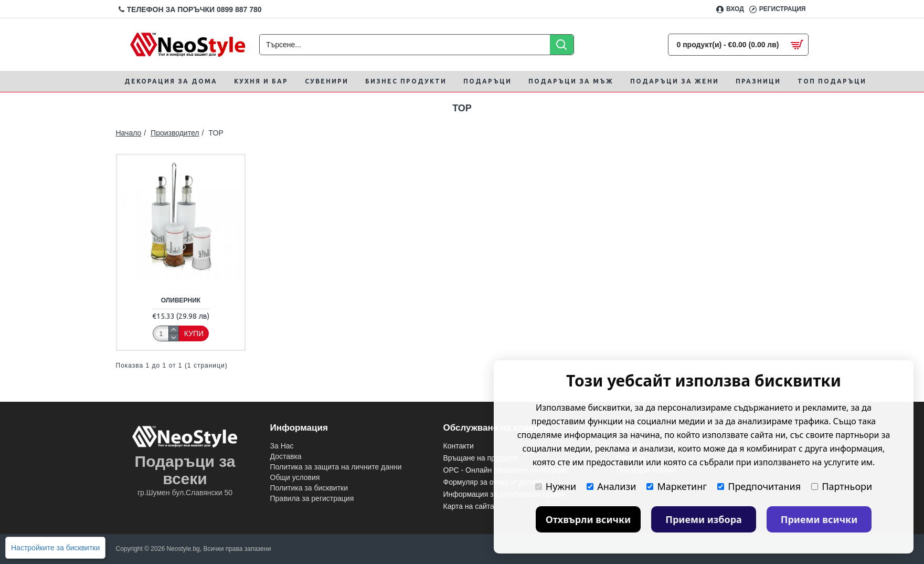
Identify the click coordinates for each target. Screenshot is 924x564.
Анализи (611, 486)
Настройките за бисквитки (55, 548)
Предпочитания (759, 486)
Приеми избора (704, 519)
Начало (129, 133)
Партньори (842, 486)
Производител (175, 133)
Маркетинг (677, 486)
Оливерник (181, 300)
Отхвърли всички (588, 519)
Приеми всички (819, 519)
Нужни (556, 486)
